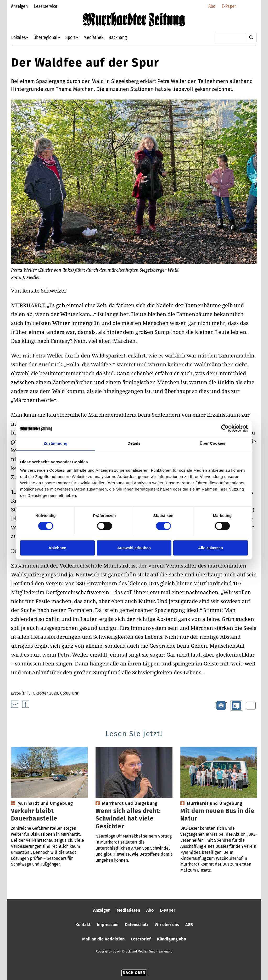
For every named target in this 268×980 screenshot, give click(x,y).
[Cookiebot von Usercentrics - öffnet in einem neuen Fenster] (225, 428)
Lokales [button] (20, 37)
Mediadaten (128, 910)
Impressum (108, 925)
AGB (189, 925)
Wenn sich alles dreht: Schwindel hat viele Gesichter (128, 819)
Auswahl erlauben (134, 548)
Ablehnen (57, 548)
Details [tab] (134, 443)
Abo (212, 6)
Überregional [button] (47, 37)
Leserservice (46, 6)
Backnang (118, 37)
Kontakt (83, 925)
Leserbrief (141, 939)
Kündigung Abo (172, 939)
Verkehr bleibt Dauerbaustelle (34, 815)
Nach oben (134, 973)
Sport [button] (72, 37)
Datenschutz (137, 925)
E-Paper (229, 6)
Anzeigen (19, 6)
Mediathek (93, 37)
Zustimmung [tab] (56, 443)
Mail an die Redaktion (103, 939)
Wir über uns (167, 925)
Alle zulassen (211, 548)
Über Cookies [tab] (213, 443)
